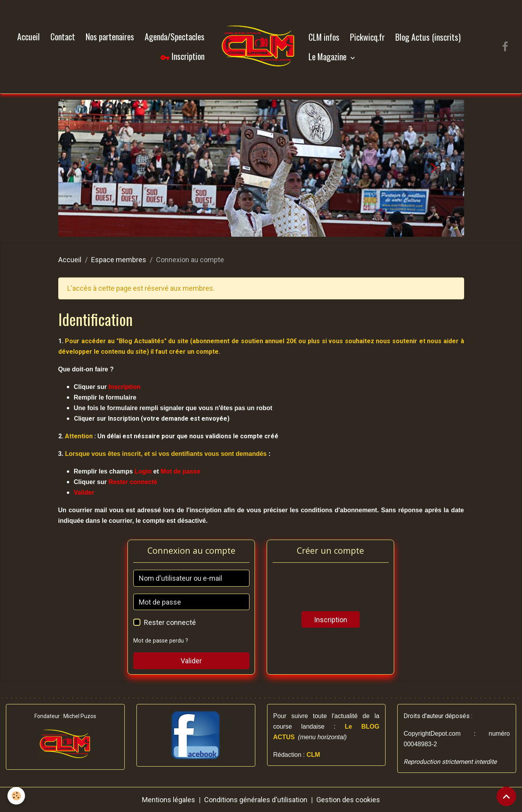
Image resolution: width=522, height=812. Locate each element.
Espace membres (119, 260)
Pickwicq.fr (367, 37)
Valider (191, 661)
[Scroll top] (506, 796)
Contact (63, 36)
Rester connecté (170, 622)
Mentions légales (169, 800)
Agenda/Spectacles (175, 36)
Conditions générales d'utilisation (256, 800)
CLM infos (324, 37)
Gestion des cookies (348, 800)
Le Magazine (328, 56)
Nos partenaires (110, 36)
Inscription (182, 56)
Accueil (29, 36)
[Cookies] (17, 796)
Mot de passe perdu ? (161, 641)
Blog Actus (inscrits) (428, 37)
